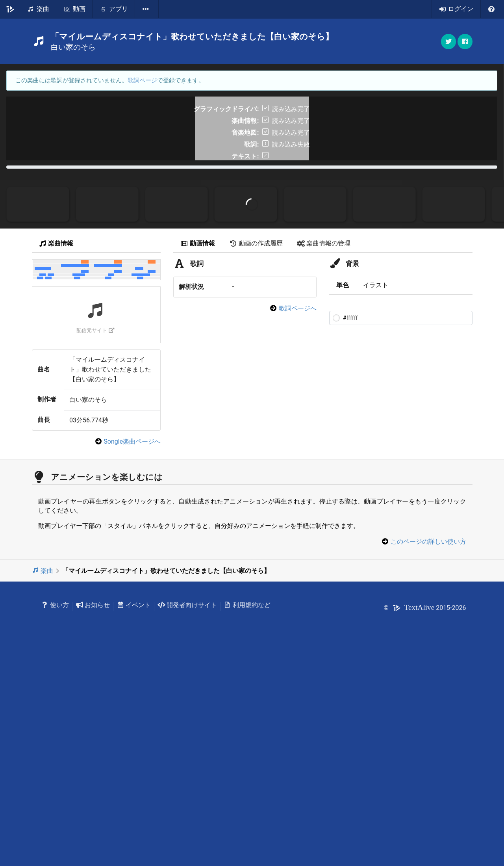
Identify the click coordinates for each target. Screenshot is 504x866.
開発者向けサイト (187, 818)
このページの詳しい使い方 (428, 754)
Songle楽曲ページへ (132, 654)
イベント (134, 818)
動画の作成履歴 (256, 456)
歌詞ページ (142, 80)
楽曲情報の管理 (324, 456)
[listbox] (147, 9)
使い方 (55, 818)
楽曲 (43, 783)
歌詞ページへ (298, 521)
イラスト (376, 497)
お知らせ (93, 818)
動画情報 (198, 456)
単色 (343, 497)
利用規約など (247, 818)
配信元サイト (95, 543)
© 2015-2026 (425, 820)
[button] (465, 42)
